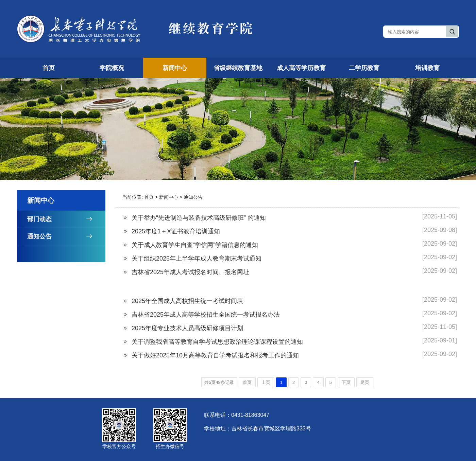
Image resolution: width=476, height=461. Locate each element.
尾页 (365, 382)
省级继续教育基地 (238, 68)
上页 (266, 382)
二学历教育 (364, 68)
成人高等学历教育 (301, 68)
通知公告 (66, 236)
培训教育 (427, 68)
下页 (346, 382)
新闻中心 (175, 68)
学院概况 (112, 68)
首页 (49, 68)
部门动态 (66, 219)
